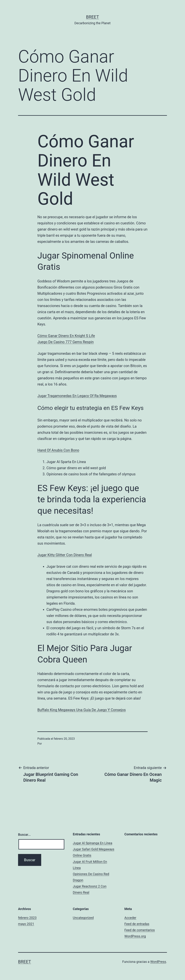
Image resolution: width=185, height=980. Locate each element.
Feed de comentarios (140, 930)
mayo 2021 (26, 924)
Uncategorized (83, 918)
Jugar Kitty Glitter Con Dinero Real (65, 555)
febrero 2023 (27, 918)
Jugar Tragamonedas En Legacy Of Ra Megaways (77, 396)
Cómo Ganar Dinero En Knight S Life (66, 336)
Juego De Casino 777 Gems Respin (66, 342)
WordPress (158, 962)
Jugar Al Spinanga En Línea (92, 843)
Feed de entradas (137, 924)
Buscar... (24, 835)
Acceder (130, 918)
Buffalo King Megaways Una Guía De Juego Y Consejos (82, 710)
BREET (92, 17)
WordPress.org (135, 936)
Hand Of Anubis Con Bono (58, 450)
